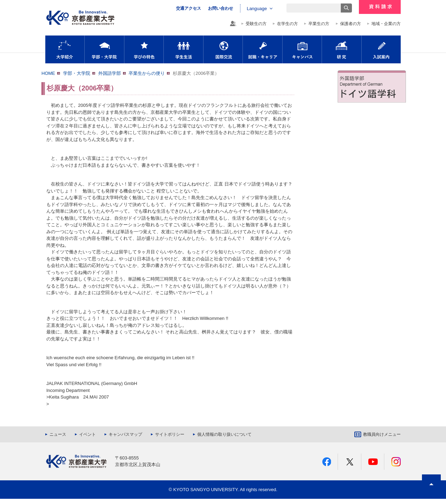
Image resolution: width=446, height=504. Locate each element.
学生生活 (183, 49)
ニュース (58, 434)
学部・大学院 (104, 49)
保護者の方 (351, 24)
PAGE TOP (432, 497)
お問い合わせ (221, 8)
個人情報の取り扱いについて (224, 434)
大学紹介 (65, 49)
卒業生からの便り (147, 73)
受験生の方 (256, 24)
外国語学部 (110, 73)
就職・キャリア (263, 49)
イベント (87, 434)
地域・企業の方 (386, 24)
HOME (48, 73)
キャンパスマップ (125, 434)
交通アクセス (189, 8)
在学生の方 (287, 24)
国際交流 (223, 49)
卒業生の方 (319, 24)
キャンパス (302, 49)
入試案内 (381, 49)
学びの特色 (144, 49)
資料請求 (380, 7)
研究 (342, 49)
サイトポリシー (170, 434)
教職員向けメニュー (382, 434)
